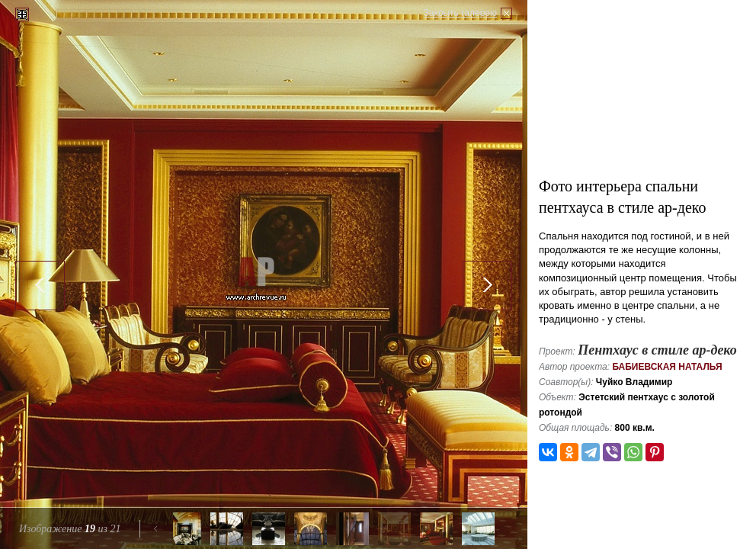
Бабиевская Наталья (667, 367)
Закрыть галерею (460, 13)
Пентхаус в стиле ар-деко (657, 350)
